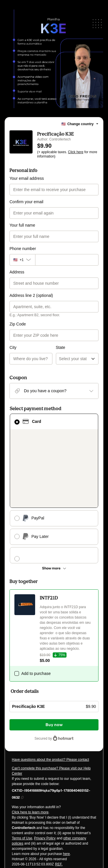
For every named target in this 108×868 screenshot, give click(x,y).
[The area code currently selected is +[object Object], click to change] (22, 260)
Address (17, 272)
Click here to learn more (30, 721)
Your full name (22, 225)
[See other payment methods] (54, 477)
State (61, 324)
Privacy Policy (45, 747)
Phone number (23, 249)
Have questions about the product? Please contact (50, 668)
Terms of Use (22, 747)
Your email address (27, 178)
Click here (76, 152)
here (66, 762)
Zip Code (18, 324)
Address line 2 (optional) (31, 295)
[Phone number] (67, 260)
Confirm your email (26, 202)
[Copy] (54, 702)
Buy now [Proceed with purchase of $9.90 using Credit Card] (54, 633)
